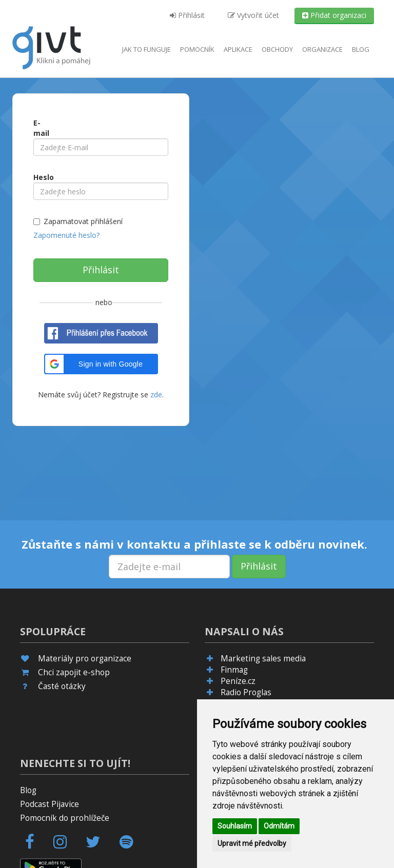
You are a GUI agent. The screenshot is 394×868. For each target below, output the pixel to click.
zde (155, 395)
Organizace (322, 49)
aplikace (238, 49)
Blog (361, 49)
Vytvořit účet (253, 15)
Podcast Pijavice (50, 804)
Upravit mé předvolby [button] (252, 843)
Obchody (277, 49)
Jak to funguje (146, 49)
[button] (101, 364)
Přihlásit (187, 15)
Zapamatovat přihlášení (83, 221)
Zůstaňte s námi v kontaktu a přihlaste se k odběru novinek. (194, 544)
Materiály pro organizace (85, 659)
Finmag (234, 670)
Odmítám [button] (279, 826)
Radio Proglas (246, 692)
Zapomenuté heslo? (66, 235)
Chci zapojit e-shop (74, 672)
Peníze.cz (238, 681)
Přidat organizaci (334, 15)
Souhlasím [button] (235, 826)
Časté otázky (62, 686)
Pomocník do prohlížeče (65, 818)
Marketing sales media (263, 659)
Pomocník (197, 49)
